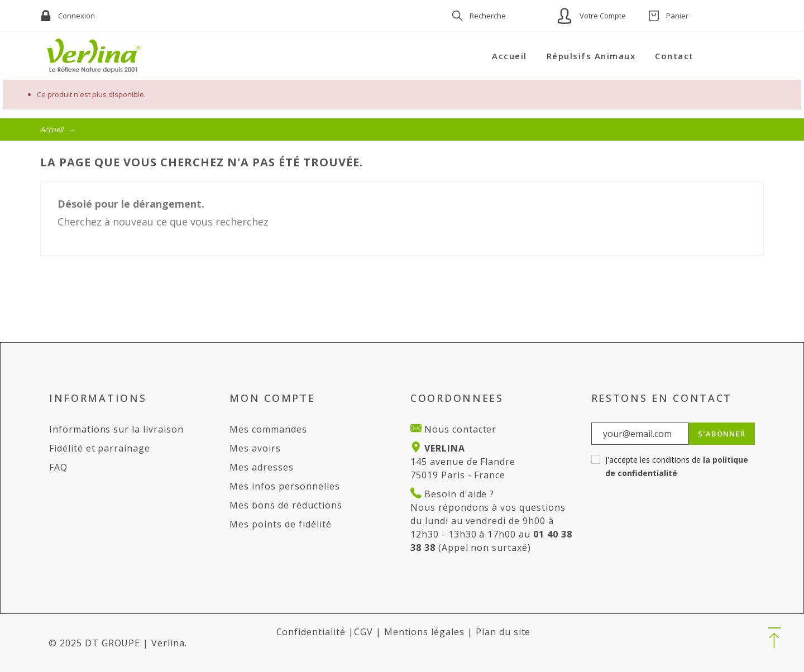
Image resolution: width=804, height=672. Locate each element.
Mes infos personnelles (284, 486)
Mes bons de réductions (286, 505)
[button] (774, 639)
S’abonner (722, 434)
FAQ (58, 467)
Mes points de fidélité (280, 524)
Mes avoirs (255, 448)
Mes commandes (268, 429)
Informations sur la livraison (116, 429)
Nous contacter (459, 429)
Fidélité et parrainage (100, 448)
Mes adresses (262, 467)
